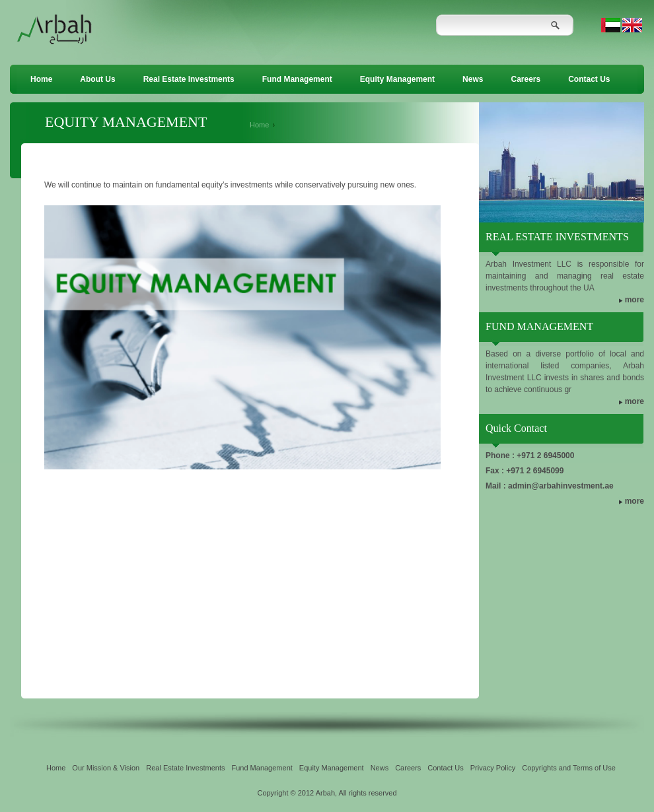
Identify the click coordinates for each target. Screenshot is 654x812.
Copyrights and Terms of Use (569, 768)
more (635, 300)
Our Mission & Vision (106, 768)
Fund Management (297, 79)
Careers (526, 79)
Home (41, 79)
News (473, 79)
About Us (97, 79)
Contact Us (589, 79)
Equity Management (397, 79)
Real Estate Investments (189, 79)
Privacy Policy (493, 768)
